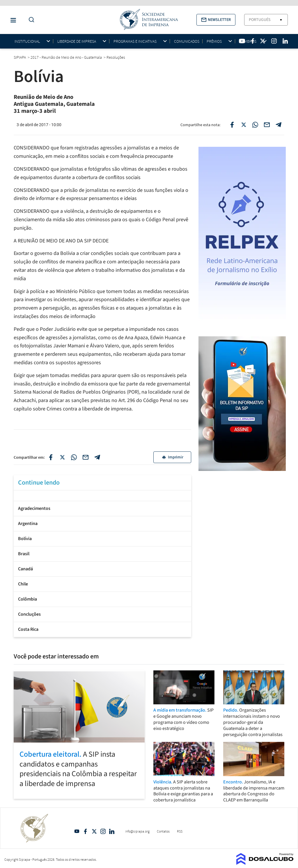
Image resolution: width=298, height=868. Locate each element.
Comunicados (187, 41)
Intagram (103, 831)
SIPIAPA (20, 57)
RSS (180, 831)
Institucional (27, 41)
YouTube (77, 831)
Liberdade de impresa (77, 41)
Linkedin (112, 831)
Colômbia (28, 599)
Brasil (24, 554)
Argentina (28, 524)
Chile (23, 584)
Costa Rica (28, 629)
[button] (216, 20)
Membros (248, 41)
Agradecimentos (34, 508)
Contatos (163, 831)
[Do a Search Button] (30, 20)
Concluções (29, 614)
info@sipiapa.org (137, 831)
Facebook (86, 831)
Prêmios (214, 41)
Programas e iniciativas (135, 41)
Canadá (25, 569)
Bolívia (25, 539)
